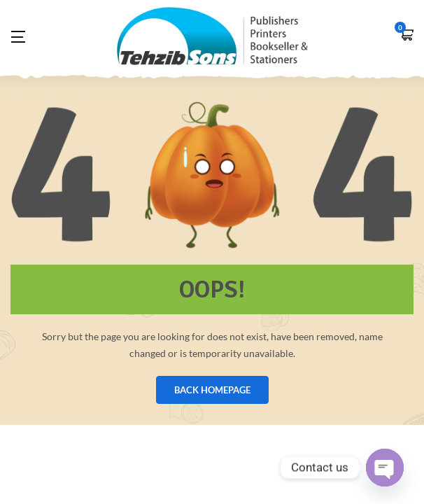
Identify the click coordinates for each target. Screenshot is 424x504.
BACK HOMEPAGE (212, 390)
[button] (407, 36)
